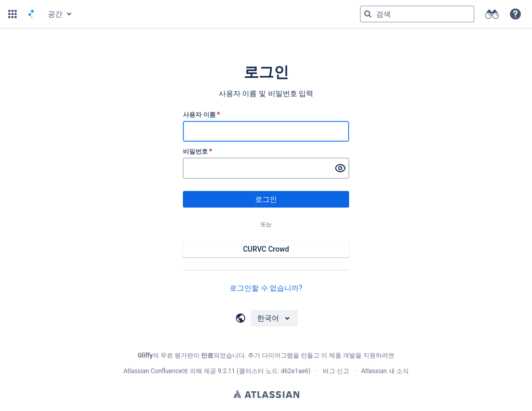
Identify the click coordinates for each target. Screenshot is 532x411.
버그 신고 (336, 371)
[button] (12, 14)
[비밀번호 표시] (340, 168)
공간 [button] (55, 14)
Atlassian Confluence (152, 371)
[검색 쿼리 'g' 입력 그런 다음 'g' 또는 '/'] (417, 14)
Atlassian (266, 394)
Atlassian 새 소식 (385, 371)
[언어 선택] (274, 318)
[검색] (368, 14)
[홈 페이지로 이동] (31, 14)
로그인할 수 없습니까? (266, 288)
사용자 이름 (202, 115)
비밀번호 (198, 152)
